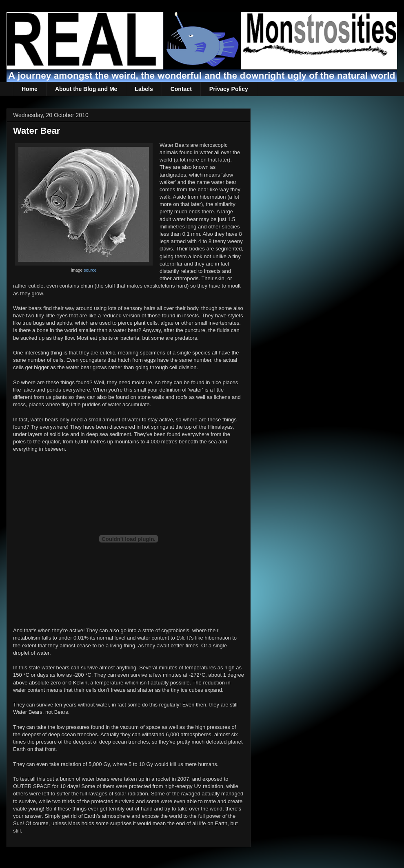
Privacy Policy (229, 89)
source (90, 270)
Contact (181, 89)
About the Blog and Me (86, 89)
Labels (144, 89)
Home (30, 89)
